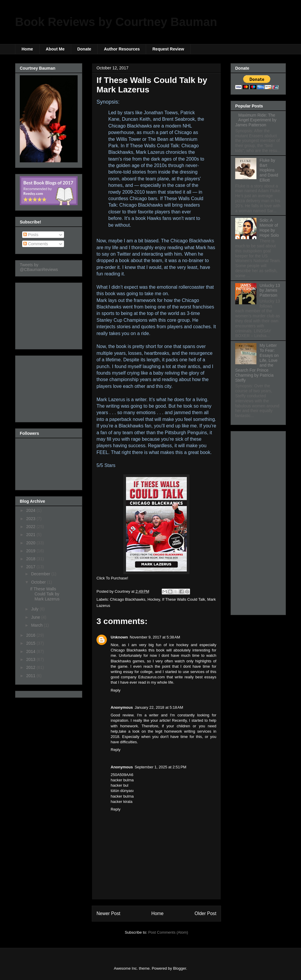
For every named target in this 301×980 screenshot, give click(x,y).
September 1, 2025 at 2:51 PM (160, 767)
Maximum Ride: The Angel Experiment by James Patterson (256, 120)
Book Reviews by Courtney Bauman (116, 22)
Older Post (205, 913)
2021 (31, 535)
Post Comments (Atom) (168, 932)
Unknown (119, 637)
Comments (36, 244)
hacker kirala (122, 802)
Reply (116, 690)
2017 (31, 567)
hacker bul (120, 785)
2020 (31, 543)
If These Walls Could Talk (184, 599)
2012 (31, 667)
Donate (84, 49)
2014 (31, 651)
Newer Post (108, 913)
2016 (31, 635)
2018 (31, 559)
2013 (31, 659)
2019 (31, 551)
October (39, 582)
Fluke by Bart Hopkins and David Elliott (269, 170)
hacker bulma (122, 780)
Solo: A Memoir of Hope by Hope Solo (269, 228)
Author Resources (122, 49)
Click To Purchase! (112, 578)
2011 (31, 676)
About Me (55, 49)
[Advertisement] (49, 314)
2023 (31, 519)
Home (27, 49)
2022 (31, 527)
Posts (31, 235)
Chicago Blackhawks (128, 599)
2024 (31, 510)
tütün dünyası (122, 791)
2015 (31, 643)
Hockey (154, 599)
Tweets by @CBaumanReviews (39, 267)
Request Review (168, 49)
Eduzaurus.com (151, 677)
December (41, 574)
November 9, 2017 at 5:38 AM (155, 637)
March (37, 625)
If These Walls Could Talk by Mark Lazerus (45, 594)
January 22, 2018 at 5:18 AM (159, 707)
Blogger (179, 968)
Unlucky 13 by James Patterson (270, 290)
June (36, 617)
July (35, 609)
